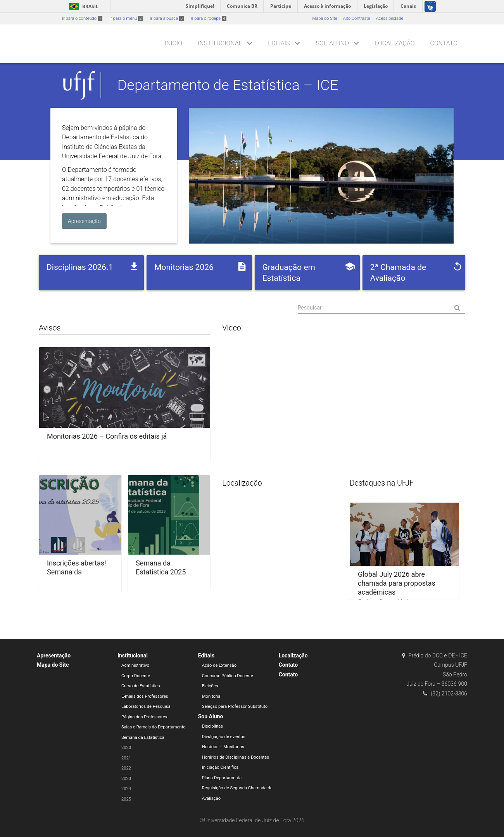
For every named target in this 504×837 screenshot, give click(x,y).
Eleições (210, 686)
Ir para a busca (167, 18)
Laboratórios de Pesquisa (146, 706)
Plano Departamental (222, 778)
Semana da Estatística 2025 (161, 567)
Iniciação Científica (220, 767)
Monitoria (211, 696)
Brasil (82, 6)
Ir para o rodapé (209, 18)
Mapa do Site (324, 18)
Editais (279, 43)
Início (173, 43)
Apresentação (54, 655)
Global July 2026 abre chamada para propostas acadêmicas (397, 583)
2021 (126, 758)
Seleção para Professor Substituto (235, 706)
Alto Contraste (357, 18)
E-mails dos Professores (145, 696)
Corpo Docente (136, 676)
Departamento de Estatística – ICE (228, 85)
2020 (126, 748)
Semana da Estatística (143, 738)
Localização (395, 43)
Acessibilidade (390, 18)
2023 (126, 779)
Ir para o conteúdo (82, 18)
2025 (126, 799)
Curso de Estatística (141, 686)
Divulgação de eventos (224, 737)
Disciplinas (212, 726)
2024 (126, 789)
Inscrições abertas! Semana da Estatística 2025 (77, 572)
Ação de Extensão (219, 665)
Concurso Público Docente (228, 676)
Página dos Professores (144, 717)
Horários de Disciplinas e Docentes (236, 757)
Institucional (220, 43)
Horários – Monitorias (223, 747)
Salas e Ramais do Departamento (154, 727)
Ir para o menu (126, 18)
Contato (444, 43)
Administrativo (135, 665)
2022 (126, 768)
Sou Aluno (332, 43)
